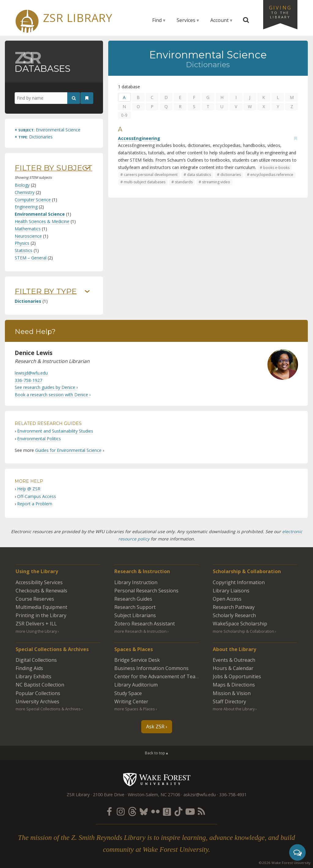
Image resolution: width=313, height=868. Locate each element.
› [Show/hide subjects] (87, 168)
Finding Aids (29, 668)
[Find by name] (47, 98)
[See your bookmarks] (87, 98)
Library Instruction (136, 582)
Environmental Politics (39, 439)
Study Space (128, 693)
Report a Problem (35, 504)
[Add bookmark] (296, 138)
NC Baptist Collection (40, 685)
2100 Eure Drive (109, 795)
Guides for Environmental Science (68, 450)
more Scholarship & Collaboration (243, 631)
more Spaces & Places (135, 709)
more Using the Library (36, 631)
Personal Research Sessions (146, 591)
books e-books (276, 168)
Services (186, 20)
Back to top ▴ (156, 753)
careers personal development (151, 175)
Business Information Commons (151, 668)
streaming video (216, 182)
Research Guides (133, 599)
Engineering (26, 207)
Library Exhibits (33, 676)
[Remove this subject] (48, 130)
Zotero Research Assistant (145, 624)
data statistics (199, 175)
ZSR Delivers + (36, 624)
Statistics (24, 250)
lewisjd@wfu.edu (31, 373)
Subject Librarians (135, 615)
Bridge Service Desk (137, 660)
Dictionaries (28, 301)
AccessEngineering (139, 138)
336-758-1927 (28, 380)
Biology (22, 185)
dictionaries (231, 175)
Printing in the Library (41, 615)
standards (184, 182)
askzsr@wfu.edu (200, 795)
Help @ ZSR (29, 489)
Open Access (227, 599)
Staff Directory (229, 701)
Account (219, 20)
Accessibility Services (39, 582)
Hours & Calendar (233, 668)
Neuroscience (28, 236)
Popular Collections (38, 693)
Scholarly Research (234, 615)
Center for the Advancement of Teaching (161, 676)
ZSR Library (78, 18)
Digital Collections (36, 660)
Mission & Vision (232, 693)
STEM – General (31, 258)
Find (157, 20)
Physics (22, 243)
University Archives (37, 701)
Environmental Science (40, 214)
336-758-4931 (233, 795)
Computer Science (33, 200)
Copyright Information (239, 582)
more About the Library (234, 709)
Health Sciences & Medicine (42, 221)
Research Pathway (234, 607)
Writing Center (131, 701)
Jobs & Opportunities (237, 676)
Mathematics (28, 229)
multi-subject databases (145, 182)
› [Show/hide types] (87, 291)
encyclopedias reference (272, 175)
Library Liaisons (231, 591)
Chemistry (25, 192)
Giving (280, 12)
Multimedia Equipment (41, 607)
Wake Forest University (157, 779)
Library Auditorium (136, 685)
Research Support (135, 607)
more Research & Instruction (140, 631)
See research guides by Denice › (46, 387)
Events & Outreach (234, 660)
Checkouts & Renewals (41, 591)
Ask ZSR (155, 727)
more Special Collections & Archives (48, 709)
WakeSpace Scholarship (240, 624)
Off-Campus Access (37, 496)
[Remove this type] (34, 137)
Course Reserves (35, 599)
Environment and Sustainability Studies (55, 431)
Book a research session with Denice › (53, 395)
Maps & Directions (234, 685)
